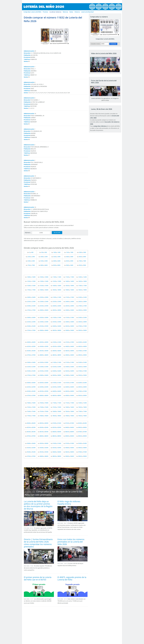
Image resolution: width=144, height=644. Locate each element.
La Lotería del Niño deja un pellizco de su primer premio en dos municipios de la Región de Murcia (38, 505)
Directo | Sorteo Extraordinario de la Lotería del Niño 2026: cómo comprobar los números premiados (38, 543)
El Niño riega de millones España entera (69, 503)
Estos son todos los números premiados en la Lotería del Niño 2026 (71, 542)
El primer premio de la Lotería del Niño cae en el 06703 (38, 578)
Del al (30, 252)
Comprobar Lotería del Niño (105, 39)
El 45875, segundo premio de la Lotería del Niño (72, 578)
